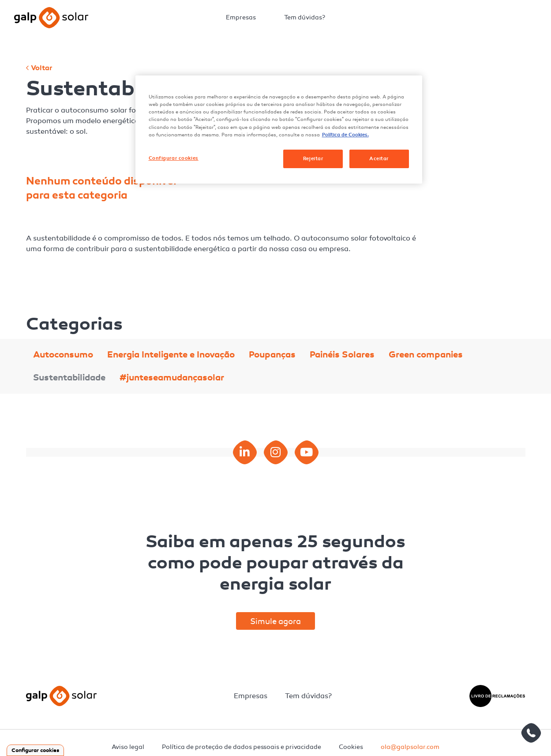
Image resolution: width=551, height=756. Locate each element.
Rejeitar (313, 158)
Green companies (426, 355)
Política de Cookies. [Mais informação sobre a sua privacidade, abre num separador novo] (345, 135)
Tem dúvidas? (305, 17)
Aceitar (379, 158)
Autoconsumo (63, 355)
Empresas (241, 17)
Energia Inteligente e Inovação (171, 355)
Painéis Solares (342, 355)
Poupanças (272, 355)
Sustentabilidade (69, 378)
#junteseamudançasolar (172, 378)
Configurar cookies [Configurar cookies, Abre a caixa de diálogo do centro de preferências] (174, 158)
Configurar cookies (35, 750)
